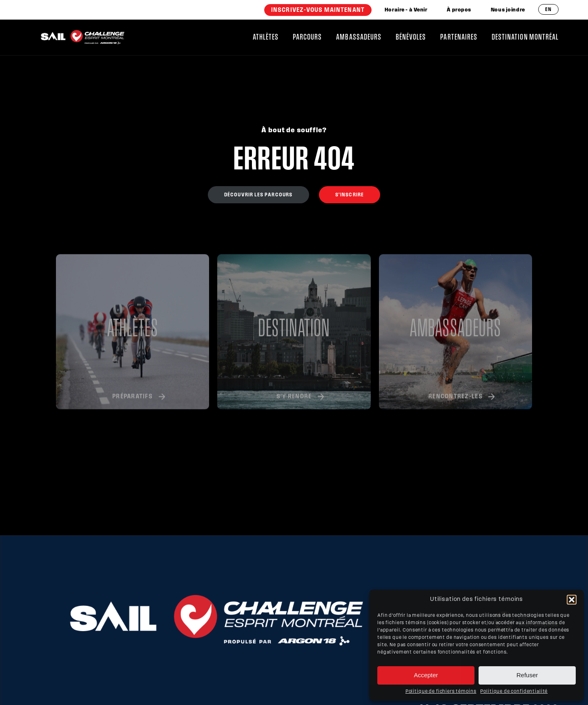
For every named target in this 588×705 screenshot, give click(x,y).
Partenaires (459, 37)
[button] (572, 600)
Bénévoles (411, 37)
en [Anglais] (548, 10)
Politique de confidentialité (514, 692)
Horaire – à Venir (406, 10)
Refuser (527, 675)
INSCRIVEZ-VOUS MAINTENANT (318, 10)
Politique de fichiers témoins (441, 692)
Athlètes (266, 37)
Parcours (307, 37)
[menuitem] (318, 10)
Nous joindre (508, 10)
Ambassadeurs (359, 37)
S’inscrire (350, 195)
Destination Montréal (525, 37)
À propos (459, 10)
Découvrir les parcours (258, 195)
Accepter (426, 675)
